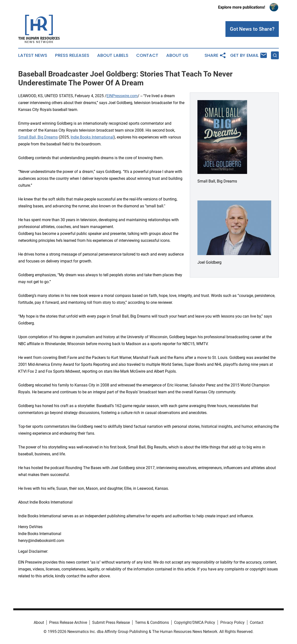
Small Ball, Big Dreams (38, 137)
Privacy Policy (232, 622)
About (39, 622)
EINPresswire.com (122, 96)
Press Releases (72, 55)
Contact (147, 55)
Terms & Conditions (152, 622)
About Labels (113, 55)
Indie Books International (92, 137)
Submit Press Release (111, 622)
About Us (177, 55)
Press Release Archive (68, 622)
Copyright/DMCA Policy (195, 622)
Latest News (33, 55)
